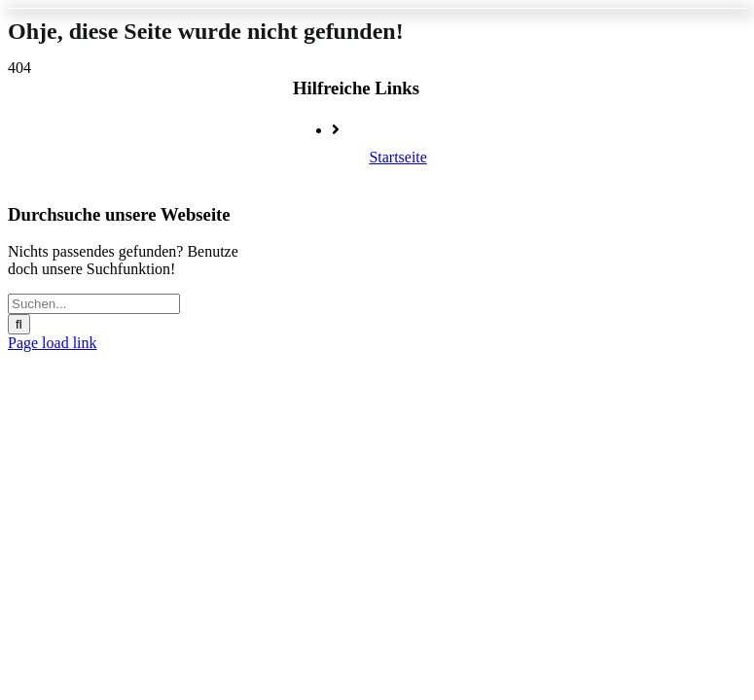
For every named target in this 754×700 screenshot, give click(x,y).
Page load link (53, 343)
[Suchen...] (94, 304)
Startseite (398, 157)
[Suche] (19, 324)
